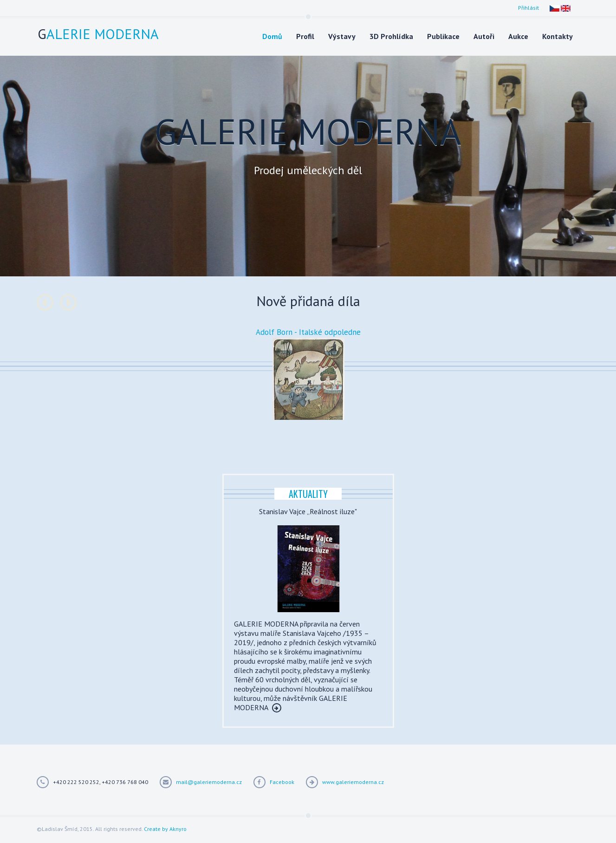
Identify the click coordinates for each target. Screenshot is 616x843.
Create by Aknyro (165, 829)
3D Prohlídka (391, 36)
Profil (305, 36)
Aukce (518, 36)
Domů (272, 36)
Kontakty (558, 36)
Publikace (443, 36)
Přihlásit (528, 8)
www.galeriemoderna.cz (353, 782)
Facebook (282, 782)
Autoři (484, 36)
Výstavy (342, 36)
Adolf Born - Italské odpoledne (308, 332)
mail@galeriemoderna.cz (209, 782)
